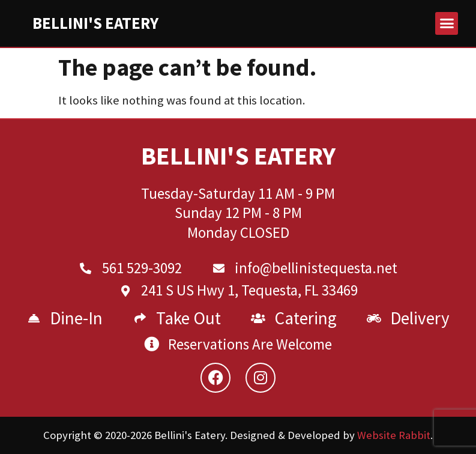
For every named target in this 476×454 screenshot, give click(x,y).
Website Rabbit (394, 435)
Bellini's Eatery (95, 23)
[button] (447, 23)
